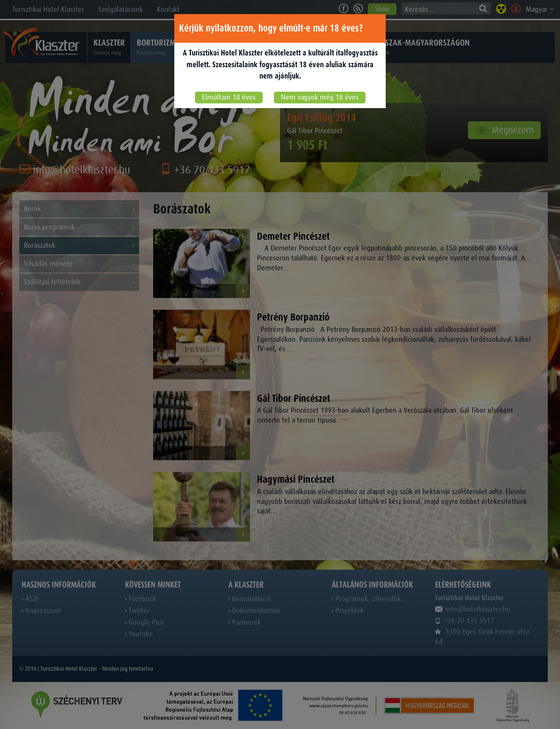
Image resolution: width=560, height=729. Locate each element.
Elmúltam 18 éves (229, 97)
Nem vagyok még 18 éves (320, 97)
